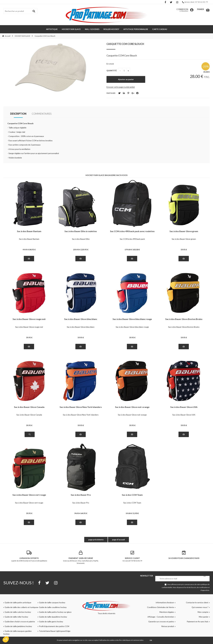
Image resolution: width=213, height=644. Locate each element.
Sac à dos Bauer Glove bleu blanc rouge (132, 319)
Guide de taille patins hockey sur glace (55, 612)
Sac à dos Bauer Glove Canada (29, 407)
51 (136, 513)
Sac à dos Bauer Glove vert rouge (29, 495)
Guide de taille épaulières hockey (53, 617)
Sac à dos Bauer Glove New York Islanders (81, 407)
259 (77, 250)
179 (128, 250)
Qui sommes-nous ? (200, 607)
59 (184, 250)
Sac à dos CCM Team (132, 495)
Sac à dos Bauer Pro (81, 495)
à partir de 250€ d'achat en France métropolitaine (29, 556)
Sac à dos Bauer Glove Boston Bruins (184, 319)
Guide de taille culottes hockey (18, 612)
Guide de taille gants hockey (51, 622)
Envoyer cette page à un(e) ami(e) (121, 87)
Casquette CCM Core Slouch (125, 44)
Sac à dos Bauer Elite (81, 239)
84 (32, 250)
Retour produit (168, 626)
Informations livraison (165, 602)
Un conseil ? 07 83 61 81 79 (132, 556)
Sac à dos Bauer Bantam (29, 231)
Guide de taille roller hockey (16, 617)
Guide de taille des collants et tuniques (21, 607)
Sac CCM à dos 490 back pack (132, 239)
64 (84, 513)
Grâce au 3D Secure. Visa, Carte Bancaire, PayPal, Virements (81, 557)
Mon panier (204, 617)
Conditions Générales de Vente (161, 607)
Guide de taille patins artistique (18, 602)
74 (77, 513)
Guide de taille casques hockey (52, 602)
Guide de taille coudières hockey (53, 607)
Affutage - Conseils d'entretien (161, 617)
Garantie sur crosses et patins (161, 622)
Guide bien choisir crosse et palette (20, 622)
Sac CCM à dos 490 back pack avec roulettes (132, 231)
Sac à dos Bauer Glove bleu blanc (81, 319)
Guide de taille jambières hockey (18, 626)
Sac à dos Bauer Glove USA (184, 407)
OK (151, 640)
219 (85, 250)
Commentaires (42, 114)
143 (136, 250)
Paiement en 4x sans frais (198, 622)
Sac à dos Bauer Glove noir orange (132, 407)
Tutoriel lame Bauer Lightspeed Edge (55, 631)
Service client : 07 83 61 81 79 (195, 2)
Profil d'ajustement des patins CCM (54, 626)
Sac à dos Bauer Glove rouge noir (29, 319)
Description (18, 114)
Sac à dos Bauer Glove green (184, 231)
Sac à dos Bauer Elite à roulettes (81, 231)
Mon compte (203, 612)
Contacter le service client (197, 602)
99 (26, 250)
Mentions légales (167, 612)
